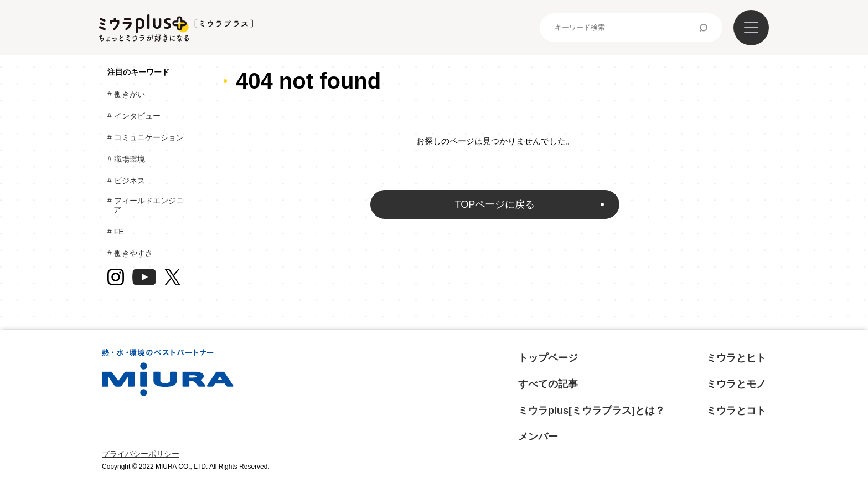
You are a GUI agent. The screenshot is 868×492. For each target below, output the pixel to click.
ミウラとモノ (736, 384)
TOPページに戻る (495, 204)
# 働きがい (129, 94)
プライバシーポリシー (141, 454)
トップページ (548, 358)
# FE (118, 232)
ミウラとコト (736, 411)
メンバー (538, 437)
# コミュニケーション (149, 137)
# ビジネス (129, 181)
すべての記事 (548, 384)
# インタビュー (137, 116)
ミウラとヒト (736, 358)
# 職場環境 (129, 159)
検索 (704, 28)
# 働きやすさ (133, 253)
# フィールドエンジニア (149, 205)
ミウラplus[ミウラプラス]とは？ (591, 411)
